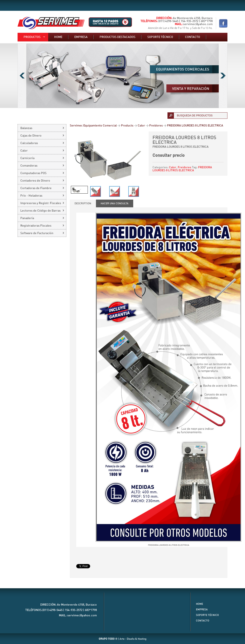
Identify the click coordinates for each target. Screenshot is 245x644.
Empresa (81, 37)
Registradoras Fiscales (36, 226)
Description (83, 203)
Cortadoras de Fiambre (36, 188)
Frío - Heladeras (31, 196)
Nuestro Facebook (223, 23)
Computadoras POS (33, 173)
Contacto (193, 37)
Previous (22, 76)
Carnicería (27, 158)
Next (223, 76)
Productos (32, 37)
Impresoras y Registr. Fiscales (41, 203)
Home (58, 37)
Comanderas (29, 166)
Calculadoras (29, 143)
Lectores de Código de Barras (40, 211)
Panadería (27, 218)
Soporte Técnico (207, 615)
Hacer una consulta (115, 203)
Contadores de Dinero (35, 181)
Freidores (184, 167)
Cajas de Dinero (31, 136)
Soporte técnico (160, 37)
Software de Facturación (37, 233)
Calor (173, 167)
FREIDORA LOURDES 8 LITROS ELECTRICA (182, 169)
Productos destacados (117, 37)
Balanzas (26, 128)
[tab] (83, 203)
